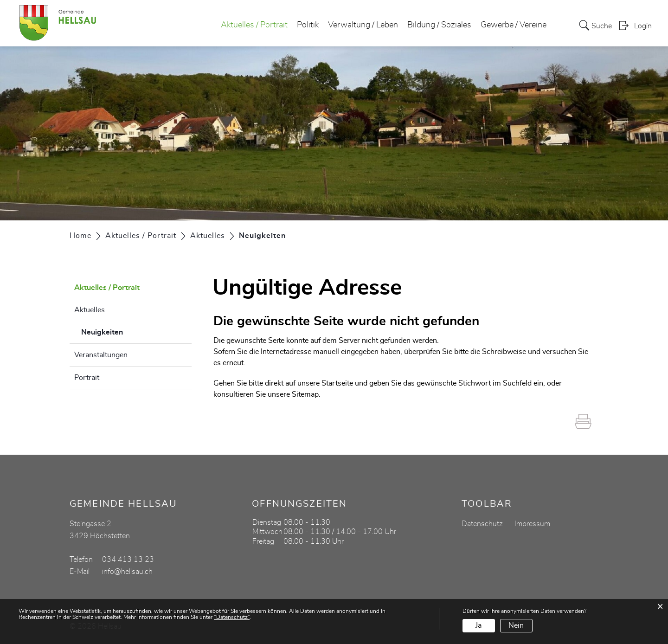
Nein (516, 625)
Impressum (532, 524)
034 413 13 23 (128, 560)
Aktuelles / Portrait (254, 25)
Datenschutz (482, 524)
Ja (479, 625)
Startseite (337, 383)
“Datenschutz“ (232, 617)
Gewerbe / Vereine (514, 25)
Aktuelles (90, 310)
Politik (308, 25)
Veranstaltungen (101, 355)
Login (643, 26)
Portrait (87, 378)
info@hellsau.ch (127, 572)
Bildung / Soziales (439, 25)
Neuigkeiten (125, 331)
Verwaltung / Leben (363, 25)
